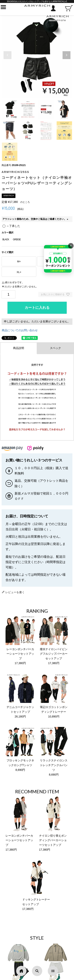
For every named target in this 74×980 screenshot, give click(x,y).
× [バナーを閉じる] (71, 246)
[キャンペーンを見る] (58, 259)
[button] (67, 55)
